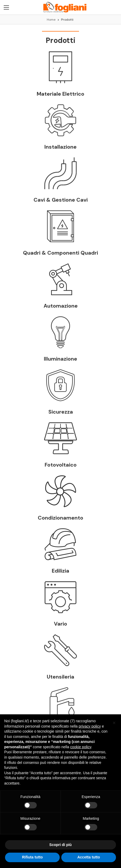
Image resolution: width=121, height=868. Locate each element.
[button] (114, 723)
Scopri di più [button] (61, 845)
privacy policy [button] (90, 726)
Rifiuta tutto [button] (32, 857)
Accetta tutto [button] (89, 857)
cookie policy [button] (81, 747)
